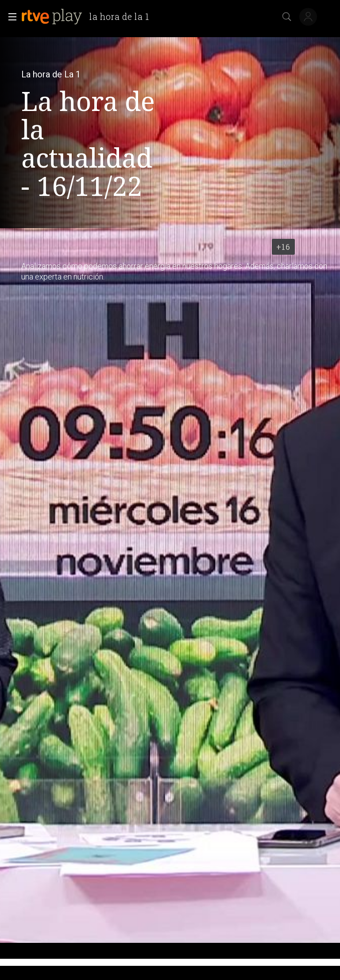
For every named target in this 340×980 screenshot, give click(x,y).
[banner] (89, 17)
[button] (10, 17)
